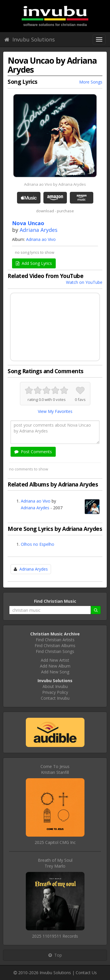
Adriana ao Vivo (41, 239)
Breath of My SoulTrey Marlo (55, 863)
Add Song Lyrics (34, 263)
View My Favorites (55, 411)
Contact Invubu (55, 698)
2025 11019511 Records (55, 936)
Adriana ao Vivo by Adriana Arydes (55, 184)
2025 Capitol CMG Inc (55, 842)
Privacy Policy (55, 692)
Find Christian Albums (55, 645)
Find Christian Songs (55, 651)
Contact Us (86, 973)
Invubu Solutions (30, 39)
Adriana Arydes (39, 230)
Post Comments (33, 452)
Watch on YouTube (84, 282)
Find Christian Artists (55, 640)
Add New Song (55, 672)
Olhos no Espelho (38, 544)
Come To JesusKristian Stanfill (55, 769)
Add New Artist (55, 660)
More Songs (91, 82)
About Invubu (55, 686)
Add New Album (55, 666)
